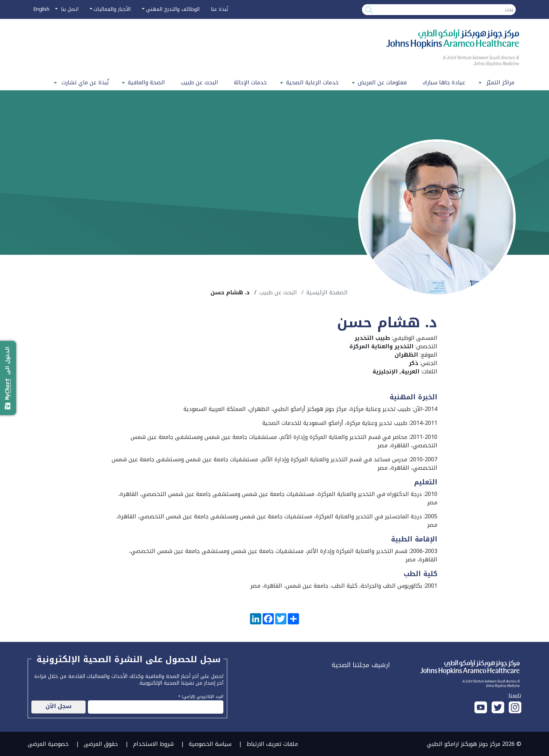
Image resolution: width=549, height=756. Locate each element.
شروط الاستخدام (153, 744)
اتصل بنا (69, 9)
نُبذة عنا (219, 9)
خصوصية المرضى (48, 744)
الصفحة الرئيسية (327, 292)
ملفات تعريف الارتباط (272, 744)
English (41, 9)
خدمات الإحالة (250, 82)
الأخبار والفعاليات (112, 9)
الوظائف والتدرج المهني (173, 9)
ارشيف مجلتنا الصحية (361, 665)
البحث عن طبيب (199, 82)
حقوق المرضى (101, 744)
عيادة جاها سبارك (444, 82)
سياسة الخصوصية (210, 744)
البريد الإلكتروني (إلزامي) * (201, 696)
